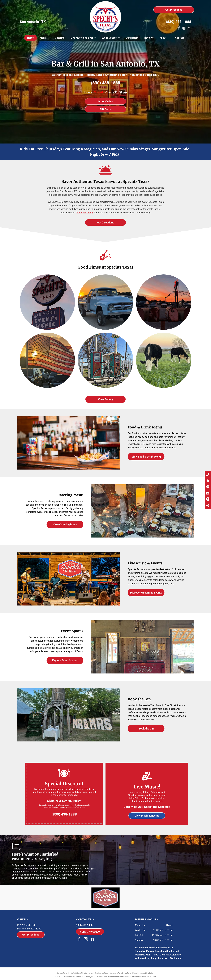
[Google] (189, 28)
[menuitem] (31, 38)
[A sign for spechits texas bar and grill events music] (47, 302)
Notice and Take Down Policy (121, 973)
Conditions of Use (101, 973)
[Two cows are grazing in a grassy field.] (164, 360)
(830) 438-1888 (179, 22)
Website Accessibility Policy (143, 973)
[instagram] (184, 28)
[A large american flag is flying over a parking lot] (47, 360)
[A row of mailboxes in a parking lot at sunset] (164, 302)
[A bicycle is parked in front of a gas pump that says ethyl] (105, 360)
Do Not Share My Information (82, 973)
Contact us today (85, 213)
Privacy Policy (62, 973)
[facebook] (179, 28)
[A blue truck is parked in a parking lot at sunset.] (105, 302)
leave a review (80, 875)
